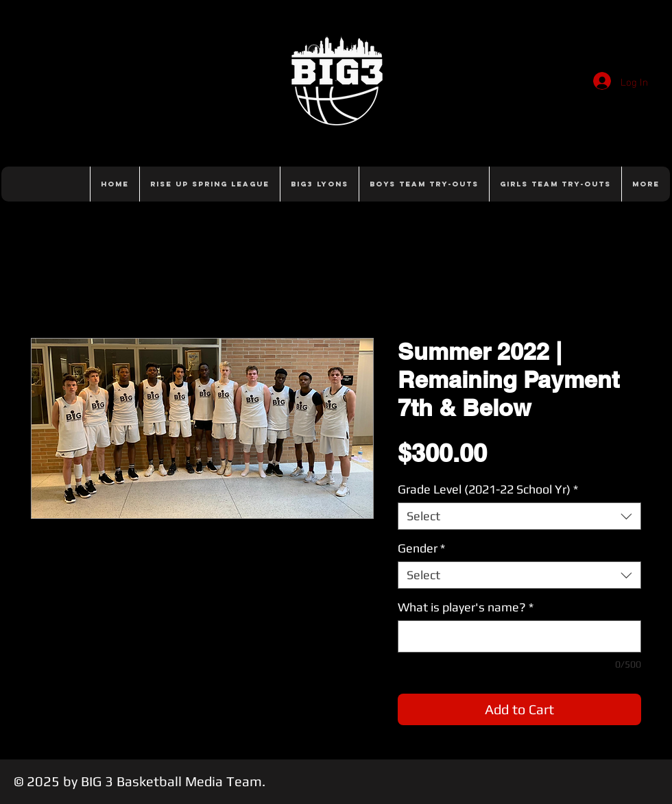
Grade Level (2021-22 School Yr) (488, 489)
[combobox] (519, 516)
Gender (421, 548)
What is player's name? (466, 607)
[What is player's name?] (519, 636)
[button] (424, 184)
